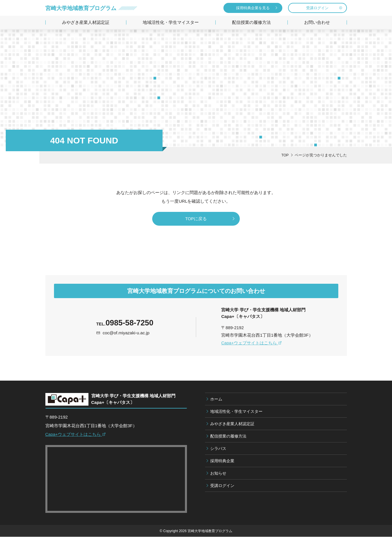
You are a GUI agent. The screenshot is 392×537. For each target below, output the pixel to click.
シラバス (218, 449)
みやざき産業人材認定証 (86, 22)
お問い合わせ (317, 22)
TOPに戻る (196, 219)
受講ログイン (317, 8)
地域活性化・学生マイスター (171, 22)
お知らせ (218, 474)
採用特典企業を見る (253, 8)
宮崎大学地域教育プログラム (83, 8)
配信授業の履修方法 (251, 22)
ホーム (216, 400)
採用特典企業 (222, 461)
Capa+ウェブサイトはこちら (252, 343)
